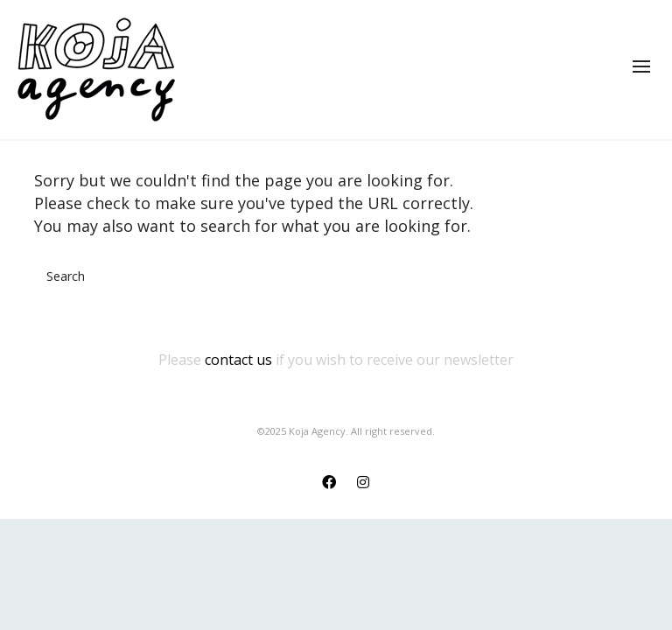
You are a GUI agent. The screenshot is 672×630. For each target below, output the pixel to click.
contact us (238, 360)
